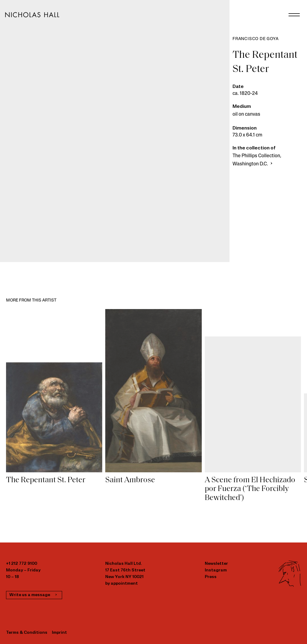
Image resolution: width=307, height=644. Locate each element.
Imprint (59, 633)
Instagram (216, 570)
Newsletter (216, 564)
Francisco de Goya (256, 39)
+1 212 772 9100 (22, 564)
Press (211, 577)
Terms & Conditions (27, 633)
